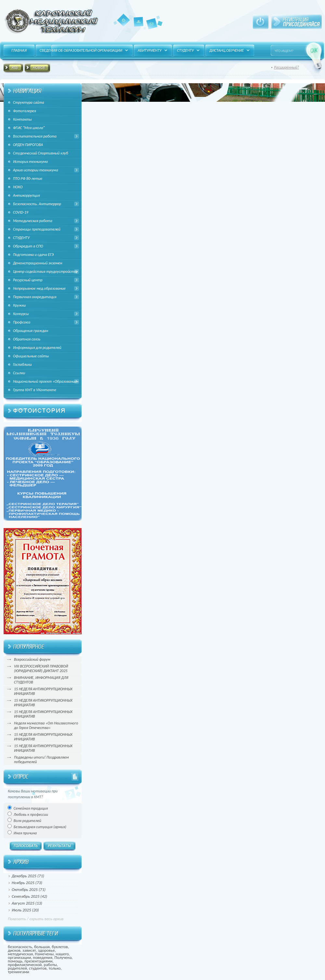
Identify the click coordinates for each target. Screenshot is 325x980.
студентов (38, 968)
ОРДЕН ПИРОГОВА (28, 145)
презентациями (38, 961)
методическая (20, 954)
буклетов (60, 947)
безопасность (20, 947)
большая (42, 947)
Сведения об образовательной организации (81, 50)
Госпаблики (22, 364)
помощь (15, 961)
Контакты (152, 29)
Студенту (185, 50)
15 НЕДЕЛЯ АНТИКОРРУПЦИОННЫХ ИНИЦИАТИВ (43, 691)
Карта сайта (139, 26)
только (55, 968)
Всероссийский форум (32, 659)
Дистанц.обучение (227, 50)
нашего (62, 954)
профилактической (25, 965)
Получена (63, 957)
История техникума (30, 162)
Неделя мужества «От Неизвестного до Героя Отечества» (46, 725)
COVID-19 (21, 212)
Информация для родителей (37, 348)
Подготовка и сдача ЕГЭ (33, 255)
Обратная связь (27, 339)
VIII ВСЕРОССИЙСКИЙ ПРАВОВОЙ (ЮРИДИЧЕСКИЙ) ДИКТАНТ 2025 (41, 669)
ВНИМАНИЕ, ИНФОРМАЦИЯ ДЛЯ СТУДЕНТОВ (41, 680)
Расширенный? (286, 67)
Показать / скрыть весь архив (36, 919)
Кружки (19, 305)
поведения (43, 957)
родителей (17, 968)
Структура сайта (29, 102)
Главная (123, 20)
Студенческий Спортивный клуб (40, 153)
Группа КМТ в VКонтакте (35, 390)
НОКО (18, 187)
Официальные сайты (31, 356)
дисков (14, 950)
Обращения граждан (31, 331)
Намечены (44, 954)
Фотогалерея (25, 111)
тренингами (19, 972)
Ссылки (19, 373)
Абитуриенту (150, 50)
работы (50, 965)
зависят (29, 950)
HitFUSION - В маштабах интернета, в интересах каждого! (51, 21)
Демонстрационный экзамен (38, 263)
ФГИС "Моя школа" (29, 128)
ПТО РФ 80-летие (28, 179)
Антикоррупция (26, 195)
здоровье (46, 950)
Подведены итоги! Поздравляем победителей (41, 760)
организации (19, 957)
